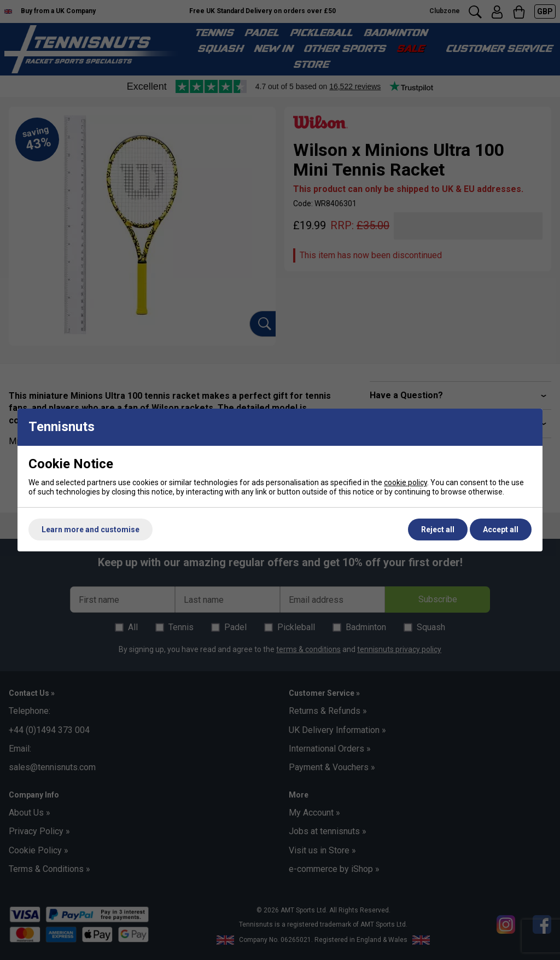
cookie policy (406, 482)
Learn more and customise (91, 530)
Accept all (501, 530)
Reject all (438, 530)
